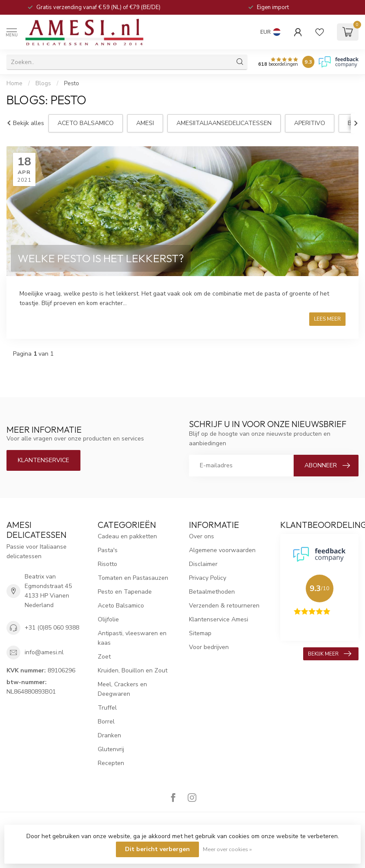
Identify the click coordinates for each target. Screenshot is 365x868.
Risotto (107, 564)
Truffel (107, 708)
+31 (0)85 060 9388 (52, 628)
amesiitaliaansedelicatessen (224, 123)
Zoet (104, 657)
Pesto (72, 84)
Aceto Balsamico (121, 606)
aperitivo (310, 123)
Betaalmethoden (212, 592)
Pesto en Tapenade (125, 592)
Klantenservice (43, 460)
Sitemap (200, 633)
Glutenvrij (111, 749)
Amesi (145, 123)
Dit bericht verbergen (157, 849)
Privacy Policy (208, 578)
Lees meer (327, 319)
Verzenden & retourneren (224, 606)
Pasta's (108, 550)
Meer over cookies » (227, 849)
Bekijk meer (330, 654)
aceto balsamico (86, 123)
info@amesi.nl (44, 652)
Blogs (43, 84)
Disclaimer (203, 564)
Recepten (111, 763)
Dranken (109, 735)
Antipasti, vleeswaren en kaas (132, 638)
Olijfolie (108, 619)
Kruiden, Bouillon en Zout (133, 670)
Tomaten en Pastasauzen (133, 578)
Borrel (106, 722)
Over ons (202, 536)
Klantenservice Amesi (219, 619)
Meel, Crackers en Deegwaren (122, 689)
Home (14, 84)
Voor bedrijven (209, 647)
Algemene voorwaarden (222, 550)
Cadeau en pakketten (127, 536)
